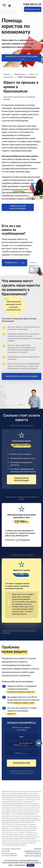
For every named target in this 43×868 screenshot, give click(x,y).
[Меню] (4, 5)
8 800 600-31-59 (32, 4)
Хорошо (31, 865)
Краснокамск (7, 12)
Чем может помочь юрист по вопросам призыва (19, 98)
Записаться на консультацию (21, 58)
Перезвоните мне (33, 9)
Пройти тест (15, 263)
